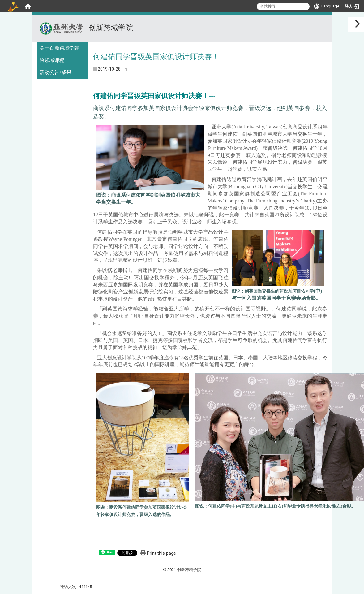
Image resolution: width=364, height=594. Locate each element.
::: (325, 22)
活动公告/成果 (56, 72)
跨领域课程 (52, 60)
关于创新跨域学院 (59, 48)
